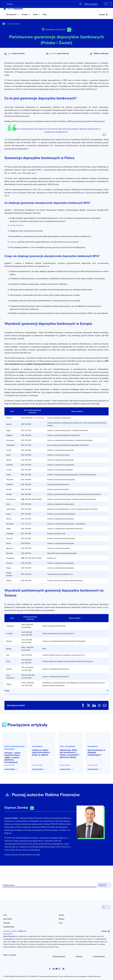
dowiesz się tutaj (33, 855)
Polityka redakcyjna (91, 4)
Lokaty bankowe (17, 225)
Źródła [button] (7, 691)
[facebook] (50, 969)
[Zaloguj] (103, 15)
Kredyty (13, 242)
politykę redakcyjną (100, 942)
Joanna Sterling (63, 53)
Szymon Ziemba (19, 53)
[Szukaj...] (43, 4)
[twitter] (59, 969)
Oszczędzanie (14, 24)
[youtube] (57, 969)
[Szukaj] (80, 4)
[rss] (63, 969)
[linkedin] (54, 969)
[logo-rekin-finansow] (13, 8)
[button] (69, 30)
